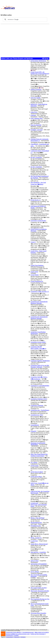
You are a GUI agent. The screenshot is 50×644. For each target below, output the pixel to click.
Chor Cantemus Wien (37, 118)
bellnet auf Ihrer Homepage (38, 634)
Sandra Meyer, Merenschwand (39, 544)
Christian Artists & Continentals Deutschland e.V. (40, 140)
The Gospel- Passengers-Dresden (40, 591)
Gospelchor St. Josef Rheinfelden (40, 386)
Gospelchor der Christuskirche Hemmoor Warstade (39, 302)
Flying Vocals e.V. (36, 200)
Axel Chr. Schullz (36, 98)
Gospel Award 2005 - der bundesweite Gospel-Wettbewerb (40, 73)
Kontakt (16, 635)
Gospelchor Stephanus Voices (39, 399)
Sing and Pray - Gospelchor (38, 552)
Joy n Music (34, 462)
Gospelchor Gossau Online (38, 342)
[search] (25, 20)
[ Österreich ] (17, 637)
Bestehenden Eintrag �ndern (14, 632)
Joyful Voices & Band (37, 472)
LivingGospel (34, 503)
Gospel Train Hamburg (37, 265)
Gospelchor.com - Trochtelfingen (40, 410)
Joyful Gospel (34, 466)
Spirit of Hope (35, 561)
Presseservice (9, 635)
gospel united (34, 272)
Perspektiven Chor (36, 526)
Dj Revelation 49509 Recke (38, 61)
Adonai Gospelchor (36, 89)
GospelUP (33, 431)
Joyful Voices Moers (36, 477)
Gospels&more (35, 425)
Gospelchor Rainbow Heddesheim (40, 361)
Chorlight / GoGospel (37, 130)
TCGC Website (35, 572)
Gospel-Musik (35, 275)
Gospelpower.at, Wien (37, 415)
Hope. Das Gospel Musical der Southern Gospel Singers (39, 455)
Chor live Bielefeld (36, 125)
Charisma (33, 115)
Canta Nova (34, 112)
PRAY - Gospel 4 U (36, 538)
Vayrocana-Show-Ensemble (38, 613)
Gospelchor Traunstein (37, 405)
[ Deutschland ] (9, 637)
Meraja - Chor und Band (37, 518)
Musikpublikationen (36, 523)
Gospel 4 (33, 242)
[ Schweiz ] (23, 637)
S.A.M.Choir (34, 541)
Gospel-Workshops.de (37, 281)
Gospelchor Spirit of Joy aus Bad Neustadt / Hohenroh (40, 366)
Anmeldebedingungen (28, 632)
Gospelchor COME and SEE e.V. (40, 292)
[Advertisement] (33, 7)
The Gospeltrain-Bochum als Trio (40, 599)
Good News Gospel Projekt (38, 221)
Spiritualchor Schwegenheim (39, 564)
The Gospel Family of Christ (39, 588)
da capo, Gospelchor (36, 157)
